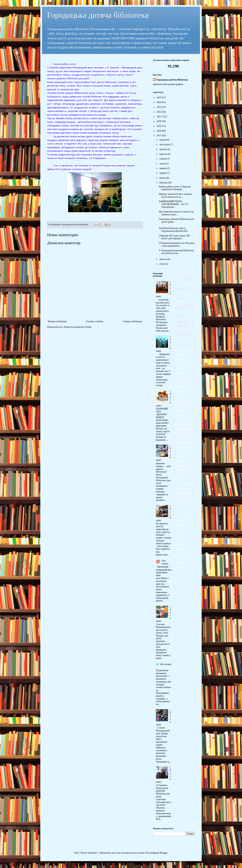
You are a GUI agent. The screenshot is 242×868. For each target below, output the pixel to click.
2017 (159, 136)
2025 (159, 98)
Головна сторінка (95, 321)
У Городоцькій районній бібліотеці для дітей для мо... (176, 252)
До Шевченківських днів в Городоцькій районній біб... (174, 230)
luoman (141, 853)
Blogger (164, 853)
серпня (163, 159)
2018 (159, 131)
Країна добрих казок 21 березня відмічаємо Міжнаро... (175, 188)
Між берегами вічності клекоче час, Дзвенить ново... (177, 213)
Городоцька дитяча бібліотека (98, 15)
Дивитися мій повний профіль (168, 84)
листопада (165, 144)
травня (163, 173)
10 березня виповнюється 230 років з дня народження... (177, 245)
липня (163, 164)
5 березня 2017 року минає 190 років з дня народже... (174, 237)
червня (163, 168)
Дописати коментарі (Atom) (77, 327)
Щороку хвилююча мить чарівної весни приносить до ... (176, 195)
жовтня (163, 149)
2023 (159, 107)
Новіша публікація (57, 321)
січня (162, 264)
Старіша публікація (132, 321)
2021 (159, 117)
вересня (164, 154)
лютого (163, 259)
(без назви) (165, 562)
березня (164, 183)
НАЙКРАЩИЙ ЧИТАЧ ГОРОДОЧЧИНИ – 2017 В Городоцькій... (173, 204)
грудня (163, 140)
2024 (159, 102)
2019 (159, 126)
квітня (163, 178)
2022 (159, 112)
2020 (159, 121)
